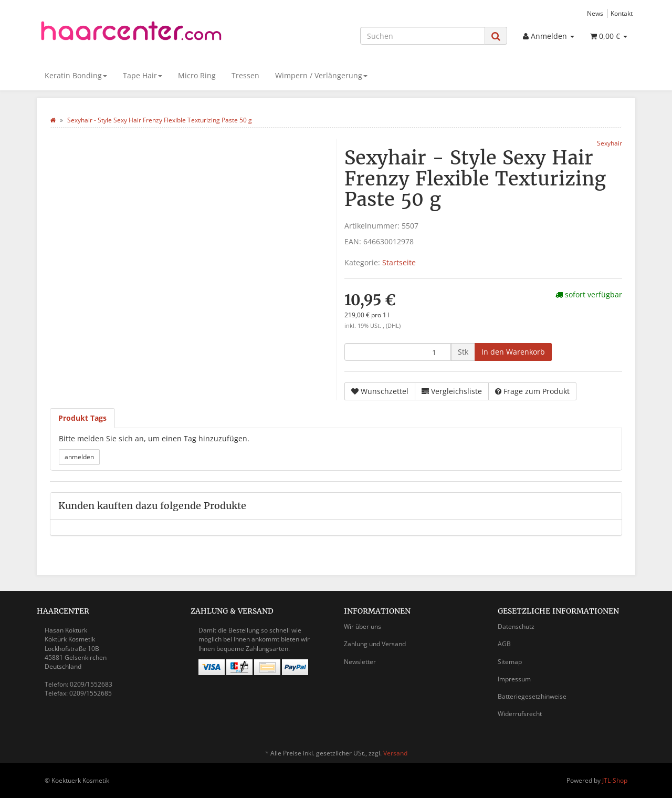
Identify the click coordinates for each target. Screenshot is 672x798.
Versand (395, 753)
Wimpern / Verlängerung (321, 75)
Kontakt (622, 13)
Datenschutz (516, 626)
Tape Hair (143, 75)
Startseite (399, 262)
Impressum (514, 679)
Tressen (245, 75)
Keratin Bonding (76, 75)
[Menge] (398, 352)
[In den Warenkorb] (513, 352)
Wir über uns (363, 626)
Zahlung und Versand (375, 644)
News (595, 13)
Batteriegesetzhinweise (532, 696)
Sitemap (510, 662)
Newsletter (360, 662)
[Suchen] (423, 36)
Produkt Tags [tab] (82, 418)
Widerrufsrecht (520, 714)
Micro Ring (197, 75)
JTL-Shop (615, 780)
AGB (504, 644)
